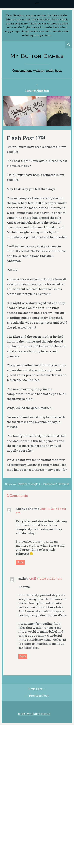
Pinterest (63, 485)
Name (54, 741)
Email (54, 755)
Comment (15, 700)
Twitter (22, 485)
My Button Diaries (37, 56)
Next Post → (37, 822)
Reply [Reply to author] (23, 657)
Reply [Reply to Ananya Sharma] (20, 563)
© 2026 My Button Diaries (34, 848)
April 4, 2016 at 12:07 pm (46, 579)
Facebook (49, 485)
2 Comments (38, 85)
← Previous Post (37, 829)
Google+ (35, 485)
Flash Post (43, 92)
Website (55, 769)
